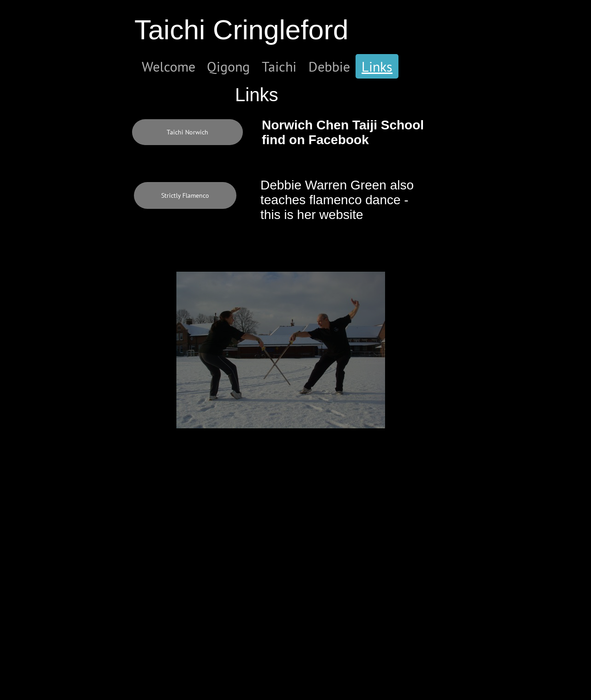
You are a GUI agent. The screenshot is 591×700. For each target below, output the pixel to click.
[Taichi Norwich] (187, 132)
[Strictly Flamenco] (185, 195)
